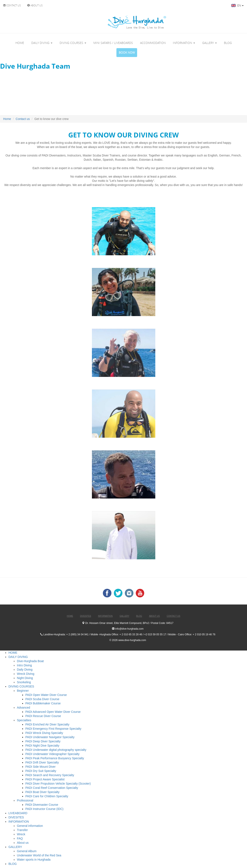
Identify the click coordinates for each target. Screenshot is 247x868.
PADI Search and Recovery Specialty (50, 775)
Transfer (22, 830)
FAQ (20, 838)
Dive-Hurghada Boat (30, 661)
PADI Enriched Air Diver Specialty (47, 724)
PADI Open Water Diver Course (46, 695)
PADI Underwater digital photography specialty (56, 750)
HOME (20, 43)
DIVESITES (16, 817)
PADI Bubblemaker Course (43, 703)
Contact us (23, 119)
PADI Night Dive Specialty (42, 746)
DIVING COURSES (73, 43)
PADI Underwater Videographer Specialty (52, 754)
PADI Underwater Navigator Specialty (50, 737)
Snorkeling (24, 682)
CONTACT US (12, 5)
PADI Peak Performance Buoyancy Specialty (55, 758)
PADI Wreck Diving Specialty (44, 733)
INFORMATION (184, 43)
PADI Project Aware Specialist (45, 779)
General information (30, 826)
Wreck (21, 834)
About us (23, 843)
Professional (25, 800)
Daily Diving (25, 670)
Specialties (24, 720)
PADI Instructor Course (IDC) (44, 809)
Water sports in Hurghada (34, 860)
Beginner (23, 691)
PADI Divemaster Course (42, 805)
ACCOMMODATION (153, 43)
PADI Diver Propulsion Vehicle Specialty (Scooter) (58, 784)
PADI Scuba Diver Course (42, 699)
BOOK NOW (127, 52)
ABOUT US (35, 5)
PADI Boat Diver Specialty (42, 792)
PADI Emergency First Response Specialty (53, 729)
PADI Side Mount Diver (40, 767)
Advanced (23, 708)
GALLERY (209, 43)
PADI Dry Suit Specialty (41, 771)
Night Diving (25, 678)
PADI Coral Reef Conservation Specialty (52, 788)
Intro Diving (24, 665)
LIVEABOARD (18, 813)
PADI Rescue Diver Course (43, 716)
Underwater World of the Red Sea (39, 855)
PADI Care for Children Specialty (47, 796)
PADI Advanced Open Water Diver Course (53, 712)
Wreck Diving (26, 674)
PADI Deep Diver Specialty (43, 741)
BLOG (228, 43)
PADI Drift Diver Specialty (42, 762)
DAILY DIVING (42, 43)
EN (237, 5)
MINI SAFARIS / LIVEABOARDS (113, 43)
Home (7, 119)
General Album (27, 851)
